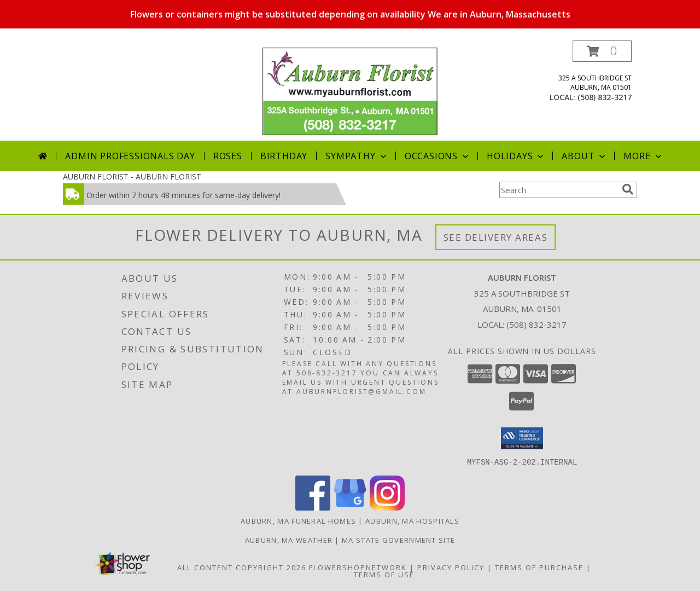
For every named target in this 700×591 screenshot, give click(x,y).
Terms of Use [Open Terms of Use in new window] (384, 574)
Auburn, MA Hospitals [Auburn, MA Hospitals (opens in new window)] (412, 520)
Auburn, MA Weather (289, 540)
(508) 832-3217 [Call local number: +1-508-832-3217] (605, 97)
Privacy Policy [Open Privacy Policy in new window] (451, 567)
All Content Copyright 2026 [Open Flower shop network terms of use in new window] (242, 567)
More (643, 156)
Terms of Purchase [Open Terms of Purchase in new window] (539, 567)
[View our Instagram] (387, 507)
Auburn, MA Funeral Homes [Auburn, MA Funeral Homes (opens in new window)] (298, 520)
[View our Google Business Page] (350, 507)
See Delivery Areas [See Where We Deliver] (496, 237)
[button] (602, 51)
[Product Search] (558, 190)
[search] (628, 189)
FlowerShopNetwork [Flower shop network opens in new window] (358, 567)
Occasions (438, 156)
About (585, 156)
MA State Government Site (398, 540)
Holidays (516, 156)
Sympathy (357, 156)
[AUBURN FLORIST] (350, 91)
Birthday (284, 156)
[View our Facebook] (313, 507)
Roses (228, 156)
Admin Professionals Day (130, 156)
